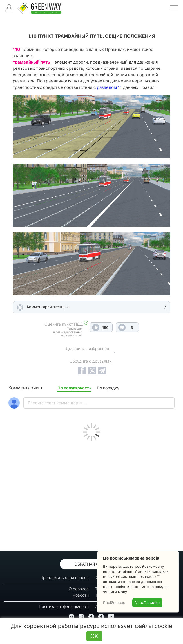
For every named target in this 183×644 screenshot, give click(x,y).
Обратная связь (92, 564)
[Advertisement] (91, 494)
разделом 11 (109, 87)
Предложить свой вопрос (64, 577)
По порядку (108, 388)
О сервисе (79, 589)
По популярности (74, 388)
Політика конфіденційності (64, 606)
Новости (81, 595)
